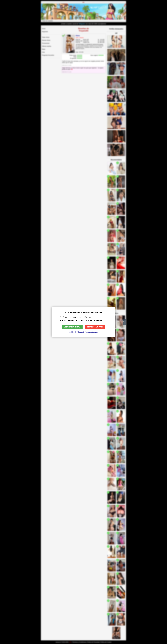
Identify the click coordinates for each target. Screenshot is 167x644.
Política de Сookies (91, 332)
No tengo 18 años (95, 327)
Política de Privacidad (77, 332)
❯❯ (125, 322)
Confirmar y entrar (72, 327)
